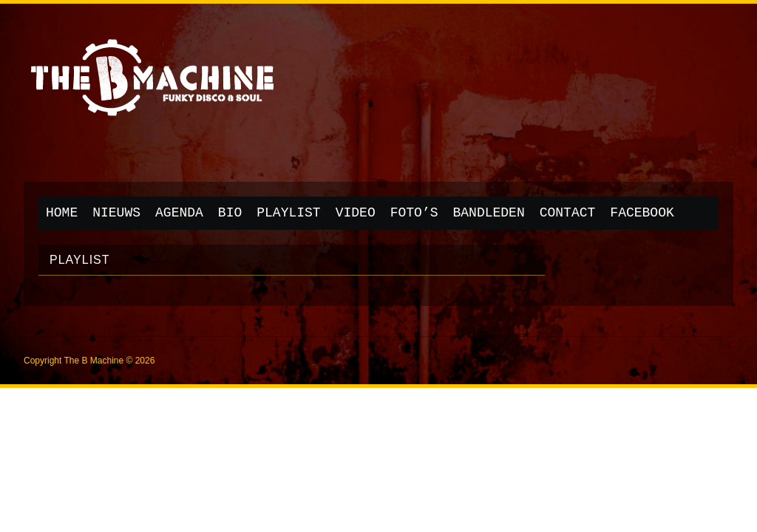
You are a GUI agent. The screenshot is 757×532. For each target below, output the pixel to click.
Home (62, 213)
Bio (230, 213)
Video (356, 213)
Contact (568, 213)
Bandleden (489, 213)
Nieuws (116, 213)
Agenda (179, 213)
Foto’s (414, 213)
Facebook (642, 213)
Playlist (288, 213)
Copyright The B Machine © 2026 (89, 361)
